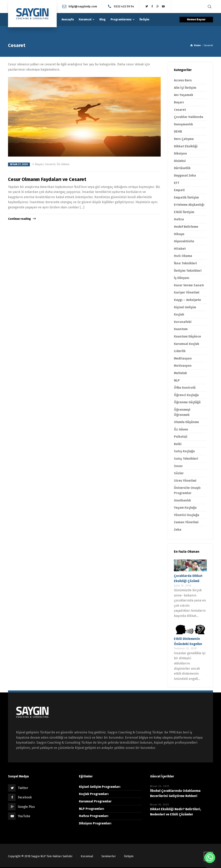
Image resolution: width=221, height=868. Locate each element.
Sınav (178, 466)
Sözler (179, 473)
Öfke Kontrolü (185, 388)
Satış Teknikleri (186, 459)
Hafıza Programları (94, 816)
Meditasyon (183, 358)
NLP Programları (92, 809)
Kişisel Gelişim (185, 307)
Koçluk (179, 314)
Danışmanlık (183, 124)
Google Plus (26, 807)
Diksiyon (180, 153)
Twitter (23, 788)
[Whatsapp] (210, 858)
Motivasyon (183, 366)
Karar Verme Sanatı (189, 285)
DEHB (178, 131)
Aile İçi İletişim (185, 88)
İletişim (129, 856)
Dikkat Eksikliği (186, 146)
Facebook (25, 797)
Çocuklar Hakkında (189, 117)
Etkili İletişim (184, 212)
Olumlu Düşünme (186, 422)
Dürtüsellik (182, 168)
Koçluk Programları (94, 794)
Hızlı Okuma (183, 256)
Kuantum (181, 329)
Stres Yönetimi (185, 481)
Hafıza (179, 219)
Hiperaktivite (184, 241)
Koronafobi (183, 322)
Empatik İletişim (186, 197)
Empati (179, 190)
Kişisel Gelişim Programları (100, 787)
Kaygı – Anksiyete (187, 300)
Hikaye (179, 234)
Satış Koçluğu (184, 451)
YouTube (24, 816)
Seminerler (109, 856)
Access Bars (183, 80)
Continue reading (19, 219)
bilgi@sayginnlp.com (83, 6)
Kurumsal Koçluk (187, 344)
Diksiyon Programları (95, 823)
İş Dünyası (182, 278)
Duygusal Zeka (185, 175)
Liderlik (180, 351)
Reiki (178, 444)
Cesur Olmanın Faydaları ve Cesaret (47, 179)
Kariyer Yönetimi (187, 292)
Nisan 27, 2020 (19, 164)
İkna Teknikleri (185, 263)
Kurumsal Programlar (95, 801)
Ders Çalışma (184, 139)
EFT (177, 183)
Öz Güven (63, 164)
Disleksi (180, 161)
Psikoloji (181, 437)
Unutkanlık (182, 500)
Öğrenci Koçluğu (186, 395)
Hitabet (180, 249)
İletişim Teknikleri (188, 271)
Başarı (39, 164)
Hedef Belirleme (186, 227)
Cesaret (50, 164)
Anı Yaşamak (184, 95)
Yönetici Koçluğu (187, 515)
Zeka (178, 530)
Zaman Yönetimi (186, 522)
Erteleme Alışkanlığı (189, 205)
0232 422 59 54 (124, 6)
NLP (177, 380)
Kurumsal (87, 856)
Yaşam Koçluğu (185, 508)
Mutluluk (180, 373)
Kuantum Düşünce (187, 336)
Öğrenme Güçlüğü (187, 402)
